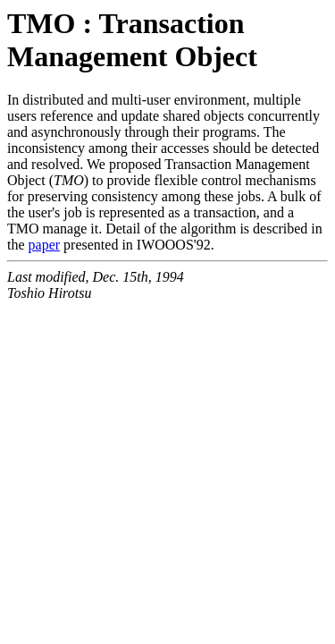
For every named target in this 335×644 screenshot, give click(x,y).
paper (45, 245)
